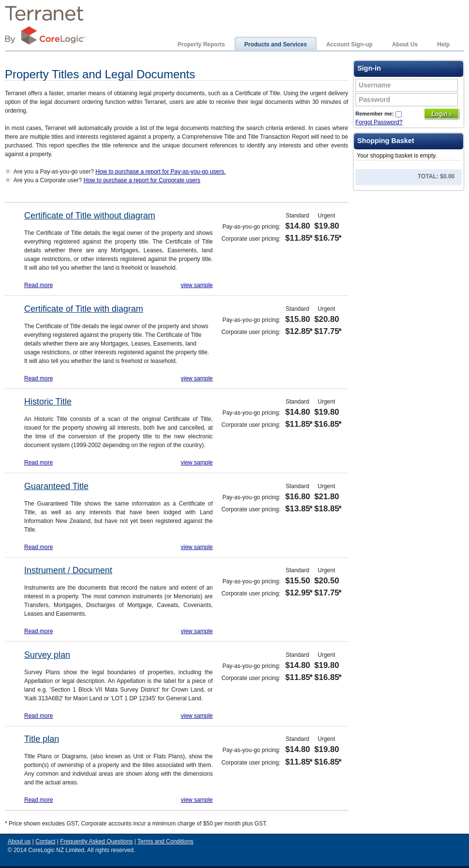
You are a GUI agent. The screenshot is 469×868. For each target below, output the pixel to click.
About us (19, 841)
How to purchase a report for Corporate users (142, 180)
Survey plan (47, 655)
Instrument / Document (68, 570)
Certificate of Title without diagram (90, 216)
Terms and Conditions (165, 841)
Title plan (42, 739)
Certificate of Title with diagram (84, 309)
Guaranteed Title (56, 486)
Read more (38, 285)
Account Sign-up (350, 44)
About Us (405, 44)
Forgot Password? (379, 122)
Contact (45, 841)
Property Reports (201, 44)
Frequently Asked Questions (96, 841)
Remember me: (379, 114)
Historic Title (48, 402)
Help (443, 44)
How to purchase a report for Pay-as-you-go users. (160, 172)
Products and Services (275, 44)
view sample (197, 285)
